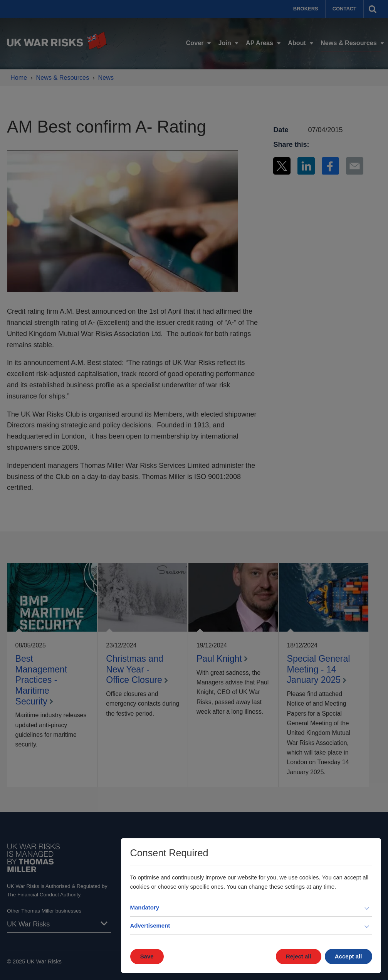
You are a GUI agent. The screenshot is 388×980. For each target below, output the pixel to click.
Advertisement (150, 925)
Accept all (349, 956)
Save (147, 956)
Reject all (299, 956)
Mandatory (145, 907)
